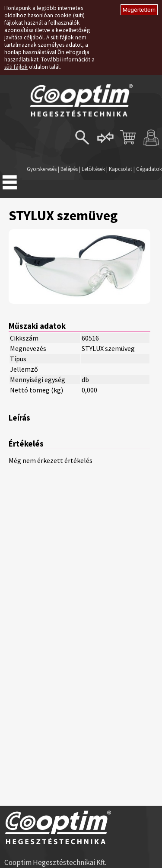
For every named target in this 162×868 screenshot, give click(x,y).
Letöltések (93, 169)
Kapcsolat (121, 169)
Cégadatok (149, 169)
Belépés (69, 169)
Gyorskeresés (42, 169)
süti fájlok (16, 67)
